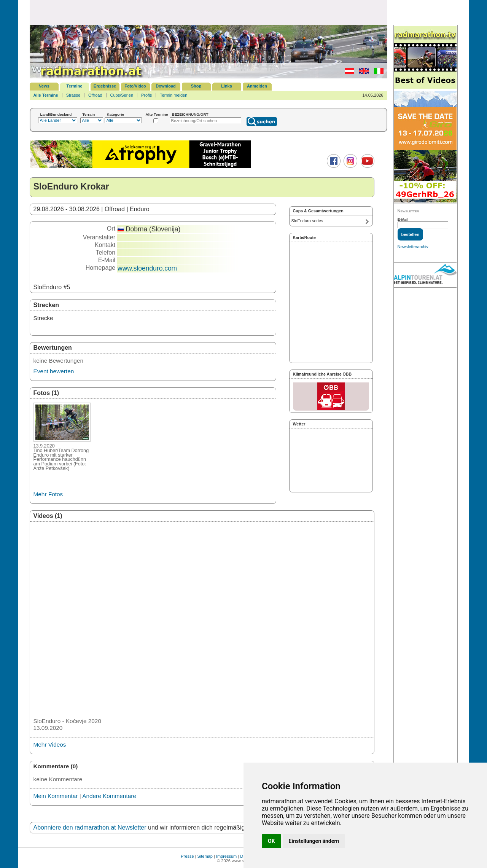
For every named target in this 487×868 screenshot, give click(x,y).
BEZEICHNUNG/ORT (190, 114)
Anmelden (257, 86)
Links (227, 86)
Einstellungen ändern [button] (314, 841)
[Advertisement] (208, 12)
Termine (75, 86)
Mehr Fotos (48, 494)
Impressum (226, 856)
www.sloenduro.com (147, 268)
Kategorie (116, 114)
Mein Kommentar (56, 796)
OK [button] (271, 841)
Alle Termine (46, 95)
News (44, 86)
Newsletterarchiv (413, 247)
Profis (146, 95)
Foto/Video (135, 86)
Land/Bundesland (56, 114)
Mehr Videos (50, 745)
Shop (196, 86)
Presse (187, 856)
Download (166, 86)
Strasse (73, 95)
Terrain (89, 114)
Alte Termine (157, 114)
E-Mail (403, 219)
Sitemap (205, 856)
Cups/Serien (122, 95)
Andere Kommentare (109, 796)
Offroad (95, 95)
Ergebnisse (105, 86)
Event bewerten (54, 371)
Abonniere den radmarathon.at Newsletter (90, 827)
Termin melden (173, 95)
